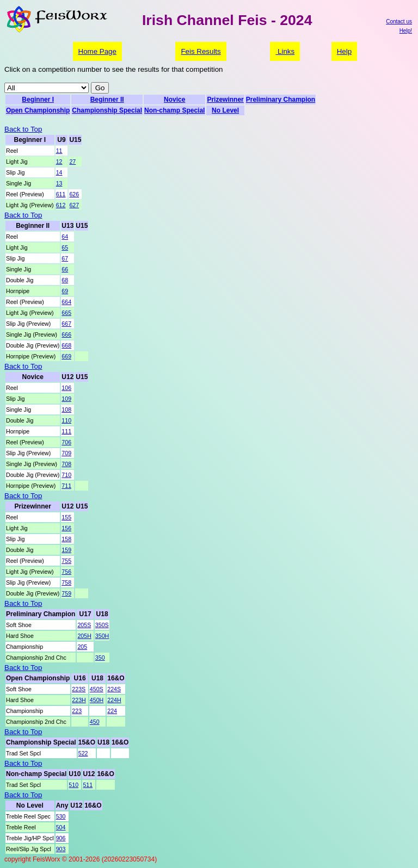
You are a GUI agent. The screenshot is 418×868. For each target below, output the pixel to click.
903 (61, 849)
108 (66, 410)
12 (59, 162)
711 (66, 486)
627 (74, 205)
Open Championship (38, 110)
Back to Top (23, 129)
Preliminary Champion (281, 100)
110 (66, 420)
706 (66, 442)
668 (66, 345)
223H (79, 700)
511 (88, 785)
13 (59, 183)
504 (61, 827)
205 (82, 647)
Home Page (97, 51)
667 (66, 324)
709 (66, 453)
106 (66, 388)
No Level (225, 110)
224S (114, 689)
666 (66, 334)
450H (97, 700)
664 (66, 302)
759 (66, 593)
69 (65, 291)
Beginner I (38, 100)
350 (100, 658)
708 (66, 464)
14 (59, 172)
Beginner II (107, 100)
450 (95, 722)
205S (84, 625)
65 (65, 247)
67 (65, 258)
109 (66, 399)
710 (66, 475)
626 (74, 194)
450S (97, 689)
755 (66, 561)
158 (66, 539)
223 (77, 711)
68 (65, 280)
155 (66, 517)
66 (65, 269)
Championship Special (107, 110)
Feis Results (201, 51)
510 (73, 785)
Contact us (399, 21)
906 (61, 838)
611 (61, 194)
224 (112, 711)
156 (66, 528)
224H (114, 700)
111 (66, 431)
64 (65, 237)
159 (66, 550)
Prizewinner (225, 100)
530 (61, 816)
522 (83, 753)
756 (66, 572)
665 (66, 313)
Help (344, 51)
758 (66, 582)
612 (61, 205)
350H (102, 636)
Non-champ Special (174, 110)
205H (84, 636)
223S (79, 689)
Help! (406, 31)
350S (102, 625)
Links (285, 51)
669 (66, 356)
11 (59, 151)
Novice (174, 100)
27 (72, 162)
